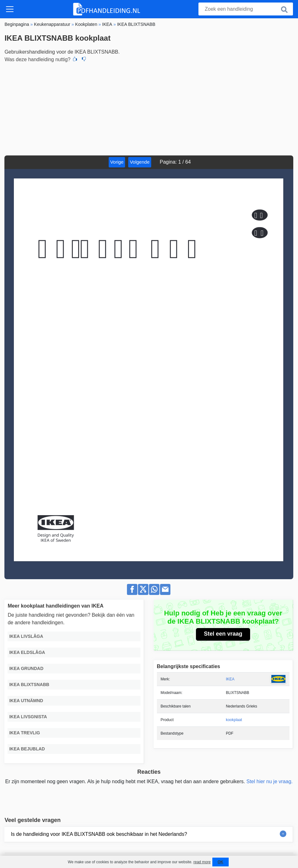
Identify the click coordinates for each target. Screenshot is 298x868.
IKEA (230, 679)
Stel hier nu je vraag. (269, 781)
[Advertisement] (149, 108)
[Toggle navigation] (10, 9)
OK (221, 862)
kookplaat (234, 720)
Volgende (140, 162)
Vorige (117, 162)
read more (202, 862)
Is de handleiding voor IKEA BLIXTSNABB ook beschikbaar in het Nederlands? (99, 834)
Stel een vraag (223, 634)
